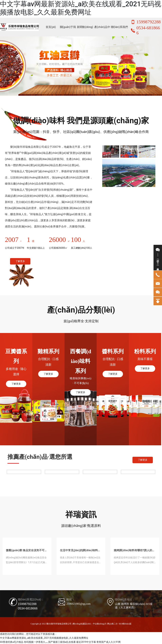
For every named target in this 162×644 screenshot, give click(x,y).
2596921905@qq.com (78, 604)
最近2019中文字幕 (86, 642)
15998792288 (148, 22)
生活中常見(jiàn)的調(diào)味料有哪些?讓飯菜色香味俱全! (80, 552)
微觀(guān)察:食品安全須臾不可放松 (27, 552)
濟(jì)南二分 (112, 624)
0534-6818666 (28, 608)
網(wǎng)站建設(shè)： (83, 624)
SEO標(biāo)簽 (125, 624)
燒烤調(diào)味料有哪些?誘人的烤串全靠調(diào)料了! (134, 552)
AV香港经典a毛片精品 (12, 642)
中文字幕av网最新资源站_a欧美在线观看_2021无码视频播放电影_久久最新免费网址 (81, 8)
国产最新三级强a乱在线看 (62, 642)
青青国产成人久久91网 (109, 642)
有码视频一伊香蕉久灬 (36, 642)
